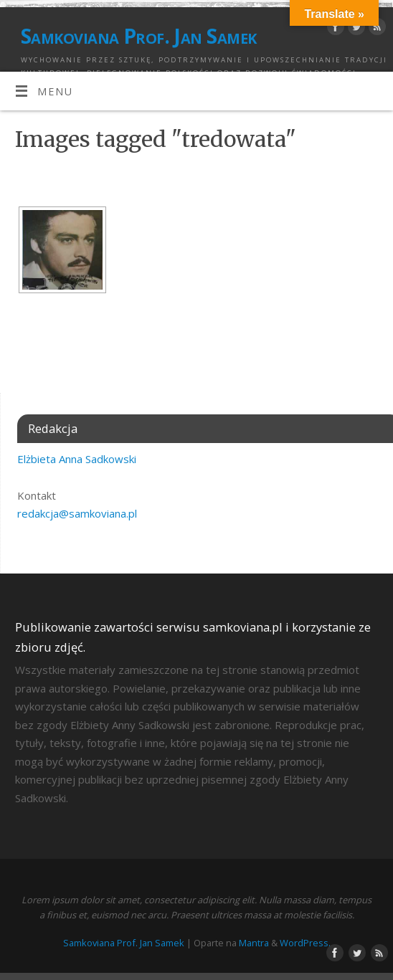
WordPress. (305, 943)
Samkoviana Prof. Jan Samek (138, 36)
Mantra (254, 943)
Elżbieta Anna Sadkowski (77, 459)
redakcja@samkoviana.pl (77, 513)
